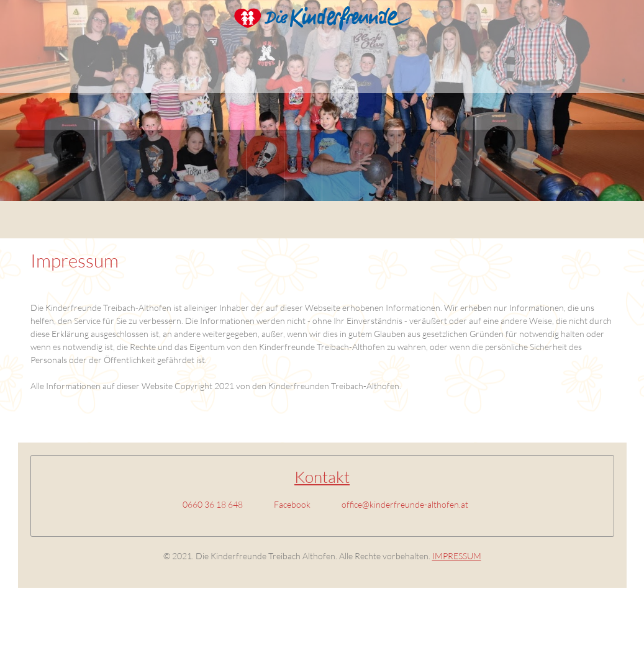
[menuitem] (228, 165)
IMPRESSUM (457, 556)
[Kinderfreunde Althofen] (322, 22)
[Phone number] (210, 505)
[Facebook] (289, 505)
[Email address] (402, 505)
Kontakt (322, 477)
